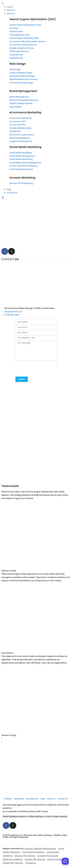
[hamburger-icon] (3, 3)
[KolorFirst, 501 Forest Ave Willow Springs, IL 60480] (36, 284)
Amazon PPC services (25, 856)
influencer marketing (13, 859)
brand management (57, 859)
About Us (11, 10)
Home (10, 7)
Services (11, 14)
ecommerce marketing (33, 852)
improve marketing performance (40, 849)
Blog (9, 189)
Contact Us (12, 193)
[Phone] (36, 332)
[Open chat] (65, 861)
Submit (22, 379)
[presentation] (36, 371)
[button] (36, 739)
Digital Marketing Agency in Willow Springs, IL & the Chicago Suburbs (35, 816)
